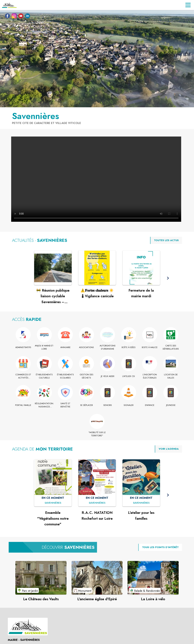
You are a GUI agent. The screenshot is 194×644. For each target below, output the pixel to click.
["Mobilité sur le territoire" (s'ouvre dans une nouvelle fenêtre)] (97, 434)
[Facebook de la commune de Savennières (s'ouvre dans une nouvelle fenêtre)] (7, 17)
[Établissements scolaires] (65, 376)
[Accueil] (9, 5)
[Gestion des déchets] (87, 376)
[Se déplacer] (87, 405)
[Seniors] (108, 405)
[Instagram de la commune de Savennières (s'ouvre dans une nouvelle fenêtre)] (13, 17)
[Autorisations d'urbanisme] (108, 347)
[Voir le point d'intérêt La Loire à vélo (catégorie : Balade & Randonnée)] (153, 578)
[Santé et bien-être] (65, 405)
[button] (168, 278)
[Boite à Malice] (150, 347)
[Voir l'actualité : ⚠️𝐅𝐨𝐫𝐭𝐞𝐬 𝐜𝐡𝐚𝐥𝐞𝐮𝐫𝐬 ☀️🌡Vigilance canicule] (97, 268)
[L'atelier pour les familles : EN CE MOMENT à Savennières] (141, 503)
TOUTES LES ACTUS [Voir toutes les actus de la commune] (166, 240)
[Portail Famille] (23, 405)
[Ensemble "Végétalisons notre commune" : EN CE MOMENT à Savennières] (53, 503)
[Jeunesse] (171, 405)
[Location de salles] (171, 376)
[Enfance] (150, 405)
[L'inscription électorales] (150, 376)
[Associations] (87, 347)
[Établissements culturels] (44, 376)
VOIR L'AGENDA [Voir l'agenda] (169, 449)
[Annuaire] (65, 347)
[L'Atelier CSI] (129, 376)
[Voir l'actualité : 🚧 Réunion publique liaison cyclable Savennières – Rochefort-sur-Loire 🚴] (53, 268)
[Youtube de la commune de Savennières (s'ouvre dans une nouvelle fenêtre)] (20, 17)
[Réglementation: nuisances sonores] (44, 405)
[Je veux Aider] (108, 376)
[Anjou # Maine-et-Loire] (44, 347)
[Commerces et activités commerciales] (23, 376)
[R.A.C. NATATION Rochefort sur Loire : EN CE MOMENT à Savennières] (97, 503)
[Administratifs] (23, 347)
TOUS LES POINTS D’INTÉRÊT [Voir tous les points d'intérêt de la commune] (160, 547)
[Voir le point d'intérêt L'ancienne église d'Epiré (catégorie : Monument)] (97, 578)
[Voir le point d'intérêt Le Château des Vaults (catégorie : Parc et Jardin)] (41, 578)
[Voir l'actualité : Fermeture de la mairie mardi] (141, 268)
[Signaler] (129, 405)
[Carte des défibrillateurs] (171, 347)
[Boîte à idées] (129, 347)
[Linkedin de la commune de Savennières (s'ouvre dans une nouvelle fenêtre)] (27, 17)
